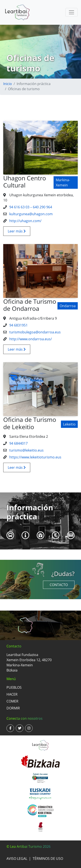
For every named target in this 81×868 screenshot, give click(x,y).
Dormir (13, 708)
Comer (12, 701)
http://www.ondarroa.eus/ (30, 339)
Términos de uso (48, 859)
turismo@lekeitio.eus (26, 450)
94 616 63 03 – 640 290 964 (30, 207)
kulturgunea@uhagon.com (31, 214)
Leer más (17, 231)
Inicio (8, 84)
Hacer (12, 694)
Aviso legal (17, 859)
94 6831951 (18, 325)
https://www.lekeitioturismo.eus (35, 457)
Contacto (59, 585)
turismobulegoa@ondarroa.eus (35, 332)
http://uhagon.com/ (25, 221)
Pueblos (14, 687)
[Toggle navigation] (71, 12)
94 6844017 (18, 443)
